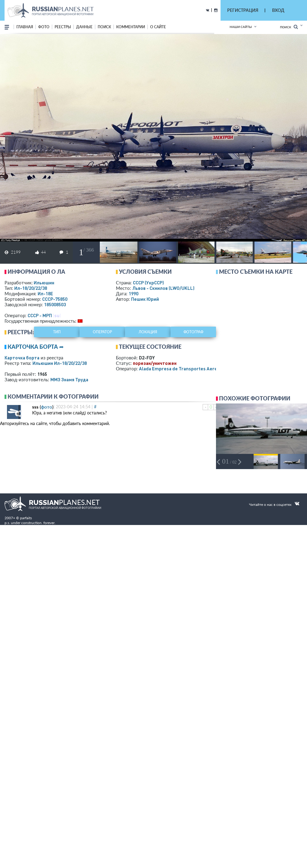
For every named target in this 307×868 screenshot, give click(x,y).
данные (84, 27)
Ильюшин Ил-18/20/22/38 (60, 363)
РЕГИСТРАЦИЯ (243, 10)
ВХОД (278, 10)
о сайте (158, 27)
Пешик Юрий (145, 299)
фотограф (193, 332)
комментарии (131, 27)
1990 (133, 293)
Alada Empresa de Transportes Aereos (181, 369)
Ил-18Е (45, 293)
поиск (104, 27)
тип (57, 332)
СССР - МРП (40, 315)
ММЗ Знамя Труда (69, 379)
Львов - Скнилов (163, 288)
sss (35, 407)
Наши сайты (241, 27)
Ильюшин (44, 283)
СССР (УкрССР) (148, 283)
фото (44, 27)
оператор (102, 332)
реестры (63, 27)
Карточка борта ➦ (36, 347)
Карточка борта (22, 358)
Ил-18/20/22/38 (31, 288)
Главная (25, 27)
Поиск (289, 27)
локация (148, 332)
